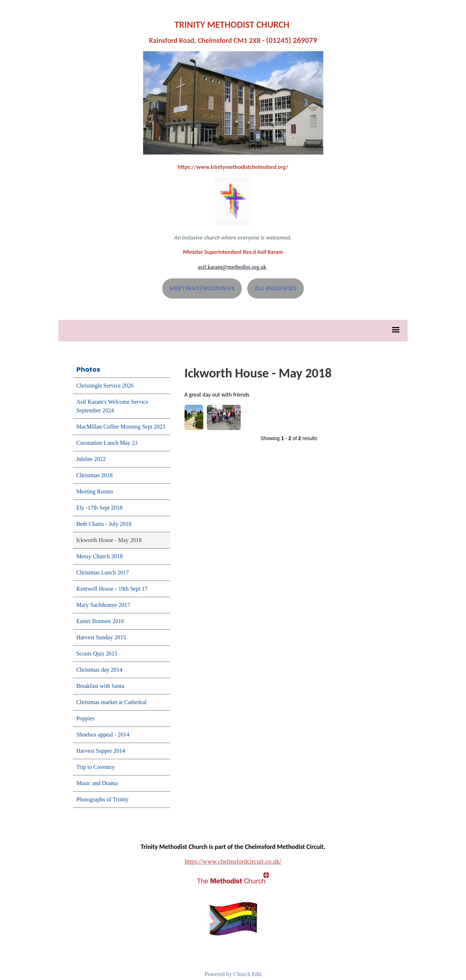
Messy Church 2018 (100, 556)
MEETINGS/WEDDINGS (202, 288)
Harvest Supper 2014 (101, 751)
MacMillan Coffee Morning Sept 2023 (121, 427)
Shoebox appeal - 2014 (103, 735)
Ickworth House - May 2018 (109, 540)
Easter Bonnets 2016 (100, 621)
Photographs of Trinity (103, 799)
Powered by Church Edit (233, 974)
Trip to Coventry (96, 767)
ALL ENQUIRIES (276, 288)
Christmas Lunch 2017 (103, 572)
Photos (88, 369)
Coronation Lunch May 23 (107, 443)
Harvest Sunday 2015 (101, 637)
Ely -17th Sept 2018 (99, 508)
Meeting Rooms (95, 491)
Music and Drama (97, 783)
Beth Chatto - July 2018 (104, 524)
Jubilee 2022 (91, 459)
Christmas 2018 (95, 475)
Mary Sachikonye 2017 (103, 605)
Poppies (86, 718)
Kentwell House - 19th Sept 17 (112, 589)
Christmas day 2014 (99, 670)
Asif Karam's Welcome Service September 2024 (112, 406)
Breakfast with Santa (100, 686)
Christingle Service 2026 (105, 386)
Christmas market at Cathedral (112, 702)
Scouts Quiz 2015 (97, 654)
